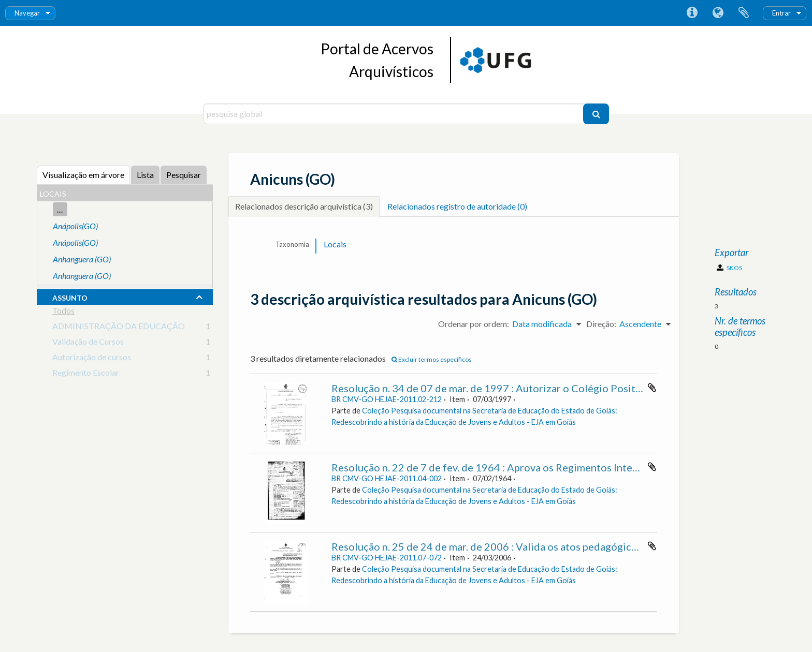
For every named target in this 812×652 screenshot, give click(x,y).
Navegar (27, 13)
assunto (70, 297)
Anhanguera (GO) (82, 259)
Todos (63, 312)
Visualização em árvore (83, 175)
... (60, 209)
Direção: (601, 324)
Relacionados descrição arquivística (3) (304, 206)
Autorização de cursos (92, 359)
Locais (335, 244)
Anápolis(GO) (75, 226)
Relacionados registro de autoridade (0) (457, 206)
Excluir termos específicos (432, 359)
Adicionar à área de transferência (652, 388)
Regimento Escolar (86, 374)
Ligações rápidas (692, 13)
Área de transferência (744, 13)
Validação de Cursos (88, 343)
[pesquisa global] (394, 114)
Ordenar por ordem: (474, 324)
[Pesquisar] (596, 114)
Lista (145, 175)
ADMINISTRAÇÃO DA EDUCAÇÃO (119, 328)
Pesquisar (184, 175)
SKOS (729, 268)
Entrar (781, 13)
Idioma (718, 13)
